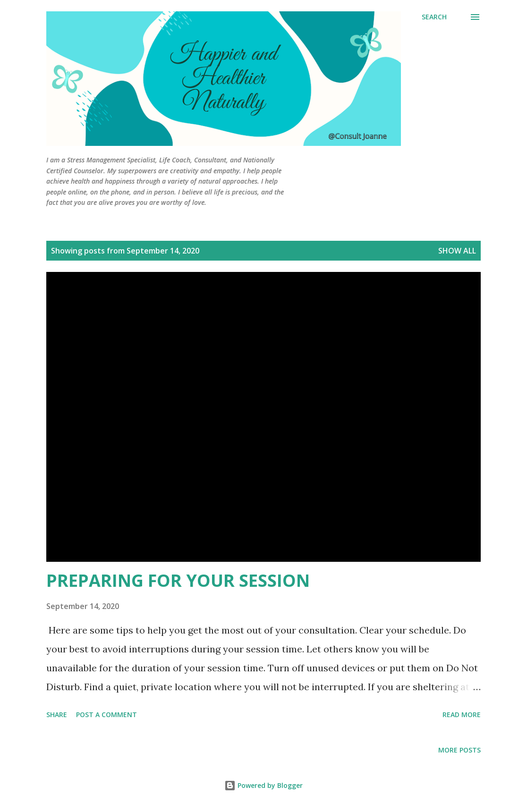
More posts (459, 750)
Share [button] (57, 715)
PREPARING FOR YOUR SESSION (178, 580)
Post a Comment (106, 715)
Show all (457, 251)
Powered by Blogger (263, 785)
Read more (462, 715)
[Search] (434, 17)
